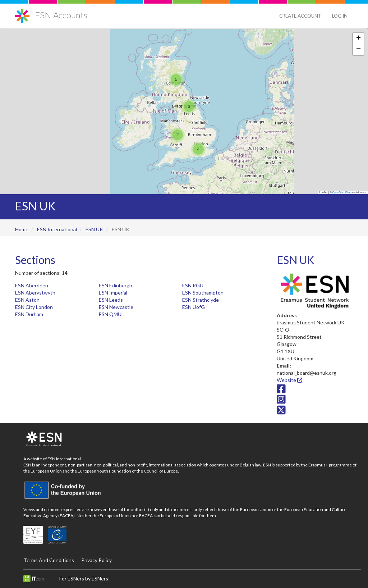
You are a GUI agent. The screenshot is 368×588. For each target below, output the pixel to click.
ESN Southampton (203, 293)
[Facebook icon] (281, 390)
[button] (176, 79)
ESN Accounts (61, 15)
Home (22, 229)
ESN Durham (29, 314)
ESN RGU (193, 285)
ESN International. (65, 459)
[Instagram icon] (281, 401)
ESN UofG (194, 307)
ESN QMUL (111, 314)
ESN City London (34, 307)
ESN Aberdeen (32, 285)
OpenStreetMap (342, 192)
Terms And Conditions (49, 560)
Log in (340, 16)
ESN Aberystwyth (35, 293)
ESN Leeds (111, 300)
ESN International (57, 229)
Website (289, 380)
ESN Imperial (113, 293)
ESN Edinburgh (116, 285)
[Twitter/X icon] (281, 412)
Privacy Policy (96, 560)
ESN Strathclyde (201, 300)
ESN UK (94, 229)
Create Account (300, 16)
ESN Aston (27, 300)
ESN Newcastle (116, 307)
